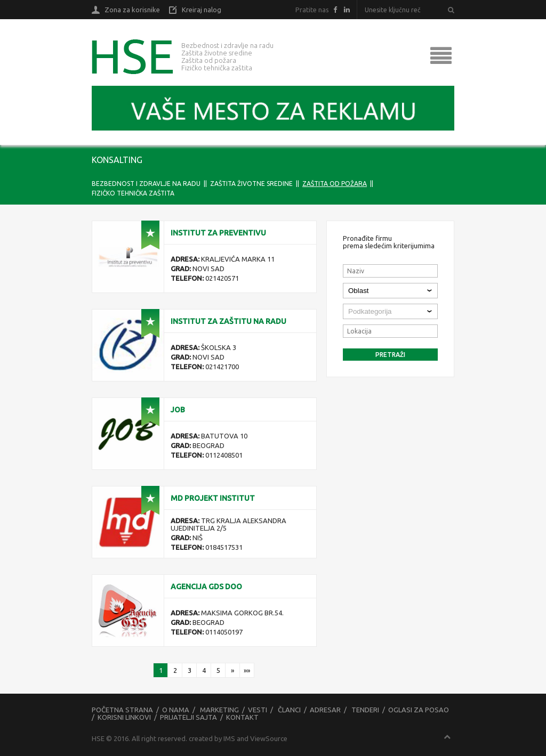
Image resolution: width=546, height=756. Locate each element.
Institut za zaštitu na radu (228, 321)
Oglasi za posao (419, 710)
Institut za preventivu (218, 233)
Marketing (219, 710)
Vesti (258, 710)
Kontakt (242, 717)
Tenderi (365, 710)
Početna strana (122, 710)
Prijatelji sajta (188, 717)
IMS (229, 738)
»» (247, 670)
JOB (178, 410)
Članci (289, 710)
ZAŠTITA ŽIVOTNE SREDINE (251, 184)
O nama (176, 710)
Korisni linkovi (124, 717)
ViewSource (269, 738)
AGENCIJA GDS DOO (206, 587)
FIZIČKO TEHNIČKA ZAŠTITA (133, 193)
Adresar (325, 710)
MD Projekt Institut (213, 498)
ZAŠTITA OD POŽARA (335, 184)
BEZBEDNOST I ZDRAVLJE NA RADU (146, 184)
